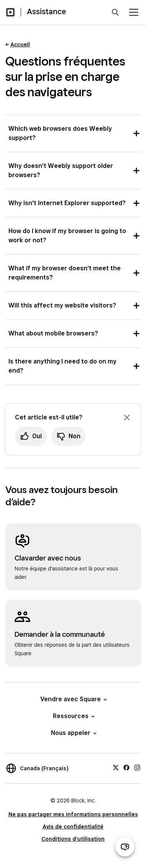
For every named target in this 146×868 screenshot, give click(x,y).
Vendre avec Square (73, 699)
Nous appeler (73, 733)
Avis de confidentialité (73, 827)
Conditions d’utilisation (73, 839)
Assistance (46, 12)
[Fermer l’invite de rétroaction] (127, 418)
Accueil (20, 44)
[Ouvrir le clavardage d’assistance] (125, 847)
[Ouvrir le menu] (134, 12)
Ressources (73, 716)
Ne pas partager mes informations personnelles (73, 814)
